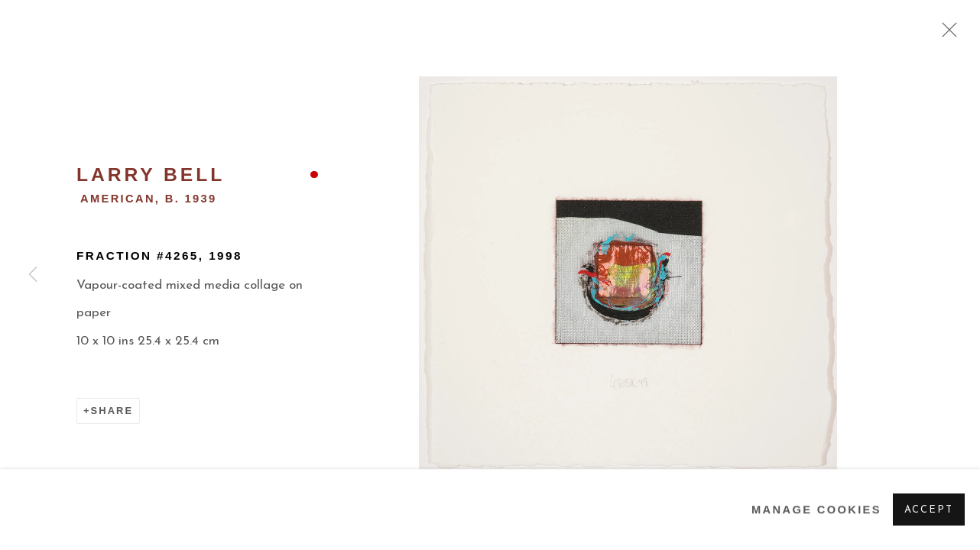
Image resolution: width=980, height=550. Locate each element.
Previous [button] (33, 275)
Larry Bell (151, 175)
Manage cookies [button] (816, 510)
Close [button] (946, 34)
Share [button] (112, 411)
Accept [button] (929, 510)
